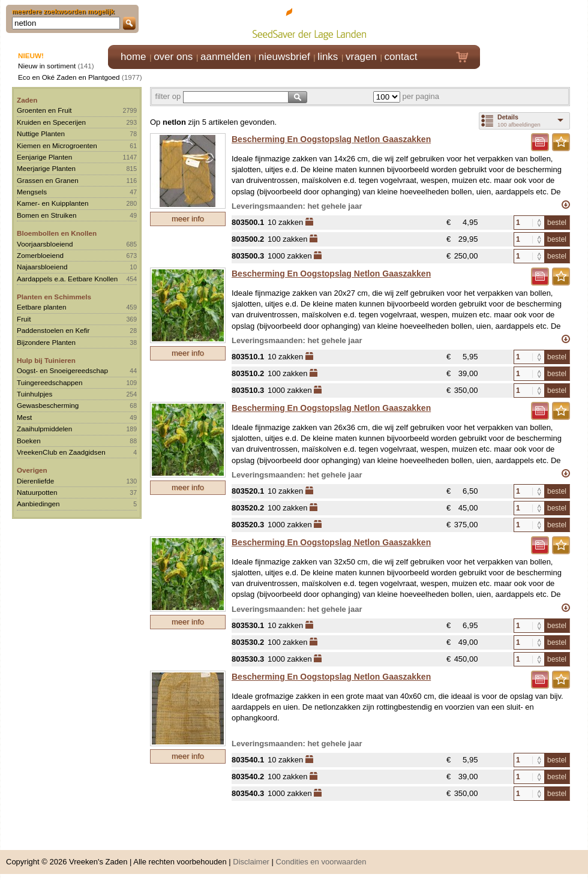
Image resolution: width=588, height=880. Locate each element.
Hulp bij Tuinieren (46, 360)
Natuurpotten (37, 492)
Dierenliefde (35, 481)
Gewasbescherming (48, 405)
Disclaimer (251, 862)
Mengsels (32, 192)
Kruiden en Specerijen (51, 122)
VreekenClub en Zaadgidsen (61, 452)
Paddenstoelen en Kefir (53, 330)
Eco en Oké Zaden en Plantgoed (69, 77)
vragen (361, 57)
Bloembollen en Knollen (57, 233)
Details (508, 117)
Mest (24, 417)
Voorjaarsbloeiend (45, 244)
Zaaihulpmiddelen (44, 429)
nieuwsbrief (284, 57)
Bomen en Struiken (46, 215)
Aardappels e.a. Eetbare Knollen (67, 279)
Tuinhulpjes (34, 394)
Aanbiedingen (38, 504)
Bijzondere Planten (46, 342)
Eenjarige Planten (44, 157)
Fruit (24, 319)
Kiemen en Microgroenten (57, 145)
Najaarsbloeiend (42, 267)
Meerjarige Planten (46, 168)
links (328, 57)
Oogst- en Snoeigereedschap (62, 370)
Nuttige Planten (41, 133)
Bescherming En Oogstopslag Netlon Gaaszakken (331, 139)
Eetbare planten (42, 307)
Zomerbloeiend (40, 255)
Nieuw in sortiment (47, 66)
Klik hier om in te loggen (534, 22)
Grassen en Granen (48, 180)
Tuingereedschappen (49, 382)
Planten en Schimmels (54, 297)
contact (401, 57)
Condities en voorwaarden (321, 862)
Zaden (27, 100)
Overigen (32, 470)
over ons (173, 57)
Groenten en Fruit (44, 110)
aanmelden (226, 57)
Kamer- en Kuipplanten (53, 203)
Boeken (29, 441)
